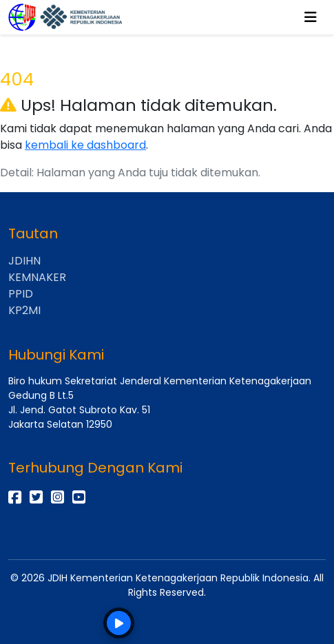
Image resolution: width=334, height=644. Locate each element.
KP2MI (24, 310)
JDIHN (24, 261)
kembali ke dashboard (85, 145)
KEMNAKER (37, 277)
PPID (21, 294)
